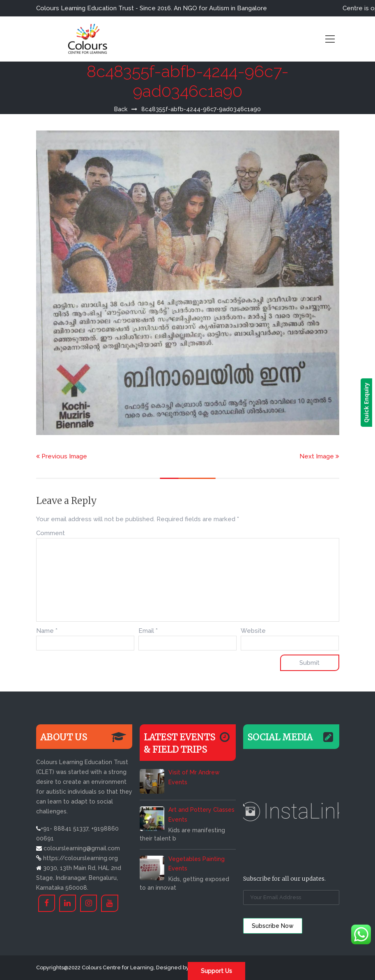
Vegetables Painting (197, 859)
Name (47, 631)
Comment (51, 533)
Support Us (216, 971)
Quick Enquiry (369, 403)
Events (178, 782)
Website (253, 631)
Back (121, 109)
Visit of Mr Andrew (194, 772)
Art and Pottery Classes (201, 810)
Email (148, 631)
